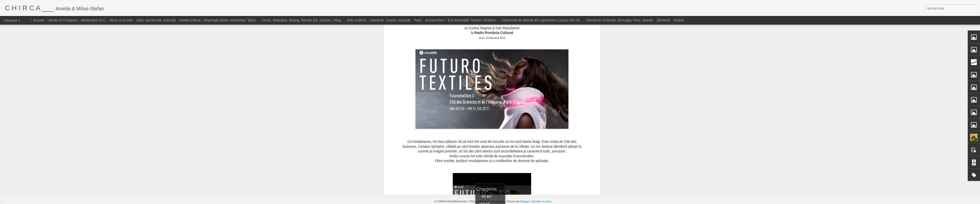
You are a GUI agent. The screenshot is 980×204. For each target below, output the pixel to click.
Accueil (39, 20)
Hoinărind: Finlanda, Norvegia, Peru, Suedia (619, 20)
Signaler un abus (541, 201)
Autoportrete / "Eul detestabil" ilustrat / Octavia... (462, 20)
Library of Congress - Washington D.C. (77, 20)
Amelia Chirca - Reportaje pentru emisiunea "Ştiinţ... (219, 20)
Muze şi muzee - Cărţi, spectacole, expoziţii (143, 20)
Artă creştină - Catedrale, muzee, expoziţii (379, 20)
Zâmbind (663, 20)
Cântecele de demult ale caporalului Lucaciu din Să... (542, 20)
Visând (679, 20)
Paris (418, 20)
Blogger (525, 201)
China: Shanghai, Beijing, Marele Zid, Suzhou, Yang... (302, 20)
